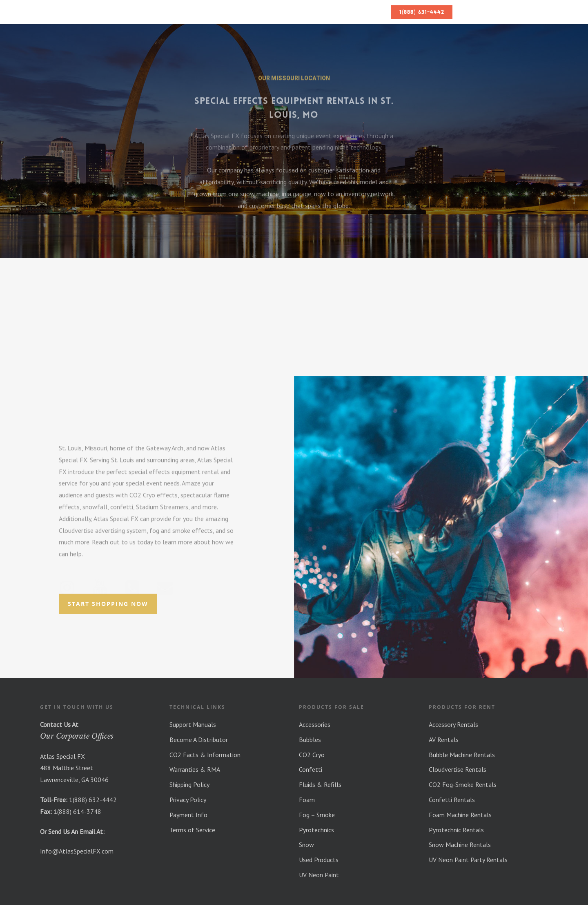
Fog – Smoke (317, 815)
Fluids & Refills (320, 784)
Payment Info (188, 815)
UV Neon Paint (319, 875)
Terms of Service (192, 830)
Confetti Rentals (452, 800)
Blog (353, 12)
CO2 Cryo (312, 755)
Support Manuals (193, 724)
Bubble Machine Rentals (462, 755)
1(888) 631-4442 (422, 12)
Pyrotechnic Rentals (456, 830)
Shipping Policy (189, 784)
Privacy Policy (188, 800)
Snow (306, 845)
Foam (307, 800)
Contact (473, 12)
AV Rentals (444, 740)
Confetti (311, 769)
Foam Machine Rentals (460, 815)
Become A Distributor (199, 740)
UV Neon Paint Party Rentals (468, 860)
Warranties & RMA (195, 769)
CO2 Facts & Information (205, 755)
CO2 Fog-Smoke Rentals (463, 784)
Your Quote (516, 12)
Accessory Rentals (453, 724)
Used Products (319, 860)
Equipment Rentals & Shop (293, 12)
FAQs (376, 12)
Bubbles (310, 740)
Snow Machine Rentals (460, 845)
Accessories (315, 724)
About (232, 12)
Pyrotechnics (316, 830)
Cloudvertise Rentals (458, 769)
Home (205, 12)
